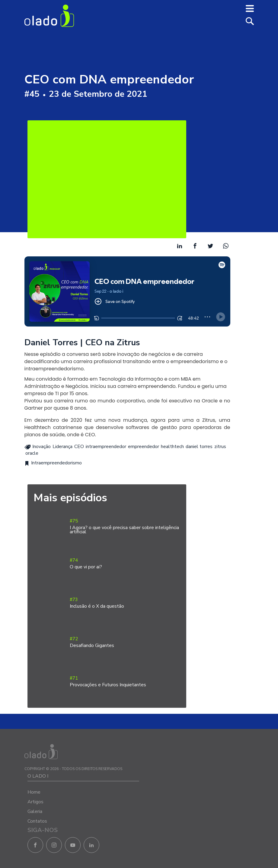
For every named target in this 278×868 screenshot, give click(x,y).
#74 (125, 564)
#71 (125, 682)
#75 (125, 527)
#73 (125, 603)
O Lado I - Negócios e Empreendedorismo (49, 16)
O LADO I (38, 776)
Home (34, 792)
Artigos (35, 802)
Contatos (37, 821)
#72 (125, 642)
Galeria (35, 811)
